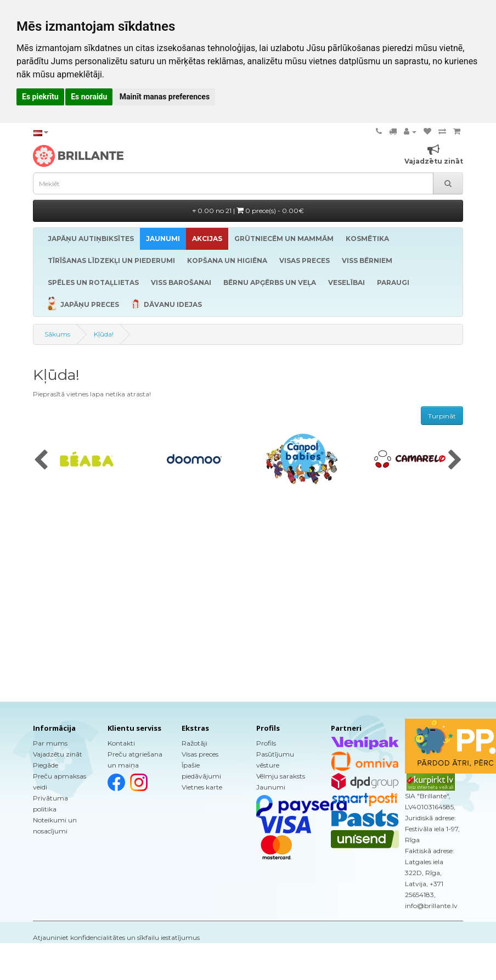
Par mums (50, 743)
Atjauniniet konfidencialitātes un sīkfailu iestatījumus (116, 937)
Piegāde (46, 765)
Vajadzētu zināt (58, 754)
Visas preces (200, 754)
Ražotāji (195, 743)
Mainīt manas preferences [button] (165, 97)
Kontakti (121, 743)
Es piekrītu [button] (40, 97)
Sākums (57, 334)
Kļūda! (104, 334)
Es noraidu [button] (89, 97)
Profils (266, 743)
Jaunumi (271, 787)
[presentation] (41, 461)
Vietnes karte (202, 787)
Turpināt (442, 416)
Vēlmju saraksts (281, 776)
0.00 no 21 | (248, 211)
